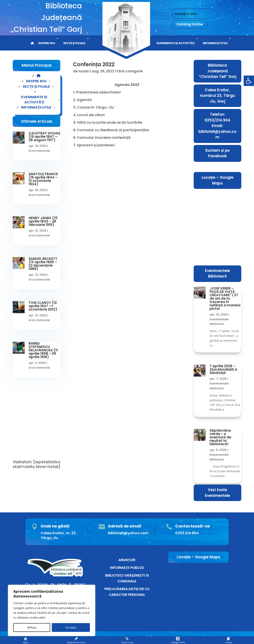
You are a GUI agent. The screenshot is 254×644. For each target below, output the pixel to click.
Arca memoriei (39, 151)
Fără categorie (130, 71)
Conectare (37, 433)
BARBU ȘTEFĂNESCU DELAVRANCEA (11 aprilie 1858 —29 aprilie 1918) (43, 350)
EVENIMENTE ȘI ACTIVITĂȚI (176, 43)
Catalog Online (190, 24)
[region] (52, 610)
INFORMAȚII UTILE (215, 43)
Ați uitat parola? (28, 424)
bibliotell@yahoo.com (128, 533)
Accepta (71, 627)
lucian (84, 71)
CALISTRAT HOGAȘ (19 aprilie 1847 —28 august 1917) (44, 137)
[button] (249, 81)
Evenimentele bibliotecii (219, 322)
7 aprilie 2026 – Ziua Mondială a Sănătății (223, 369)
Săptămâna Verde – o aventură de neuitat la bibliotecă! (220, 437)
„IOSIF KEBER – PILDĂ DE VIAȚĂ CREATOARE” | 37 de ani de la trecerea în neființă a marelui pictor (225, 298)
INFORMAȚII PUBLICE (127, 568)
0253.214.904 (187, 533)
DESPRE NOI (47, 43)
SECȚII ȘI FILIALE (74, 43)
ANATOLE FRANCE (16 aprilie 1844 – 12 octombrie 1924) (43, 179)
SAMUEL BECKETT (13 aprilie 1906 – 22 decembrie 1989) (43, 264)
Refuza (32, 627)
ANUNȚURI (127, 560)
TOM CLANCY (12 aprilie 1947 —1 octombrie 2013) (43, 306)
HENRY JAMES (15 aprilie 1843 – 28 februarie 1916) (43, 221)
